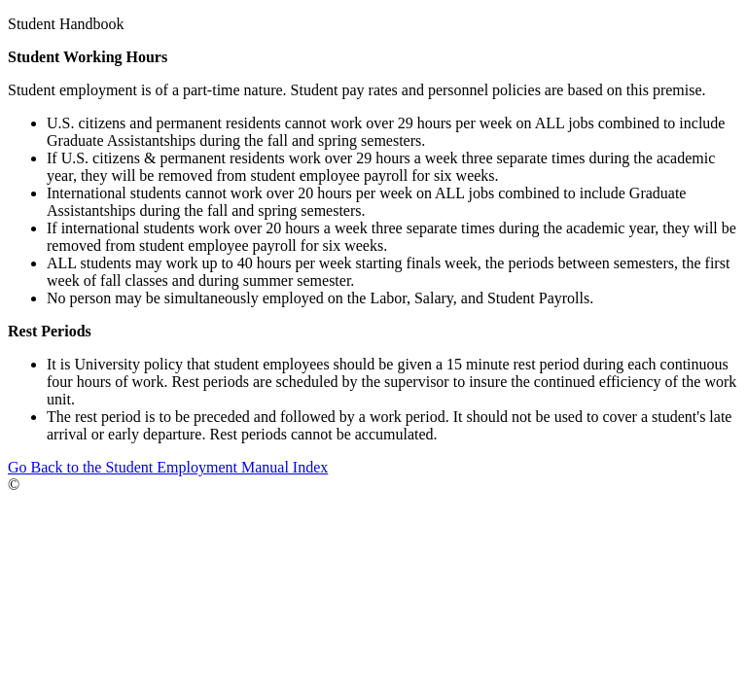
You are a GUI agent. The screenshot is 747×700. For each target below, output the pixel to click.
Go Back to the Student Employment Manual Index (168, 467)
